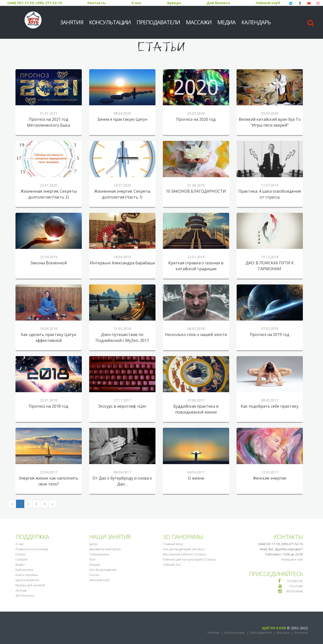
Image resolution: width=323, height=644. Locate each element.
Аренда (174, 3)
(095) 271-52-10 (49, 3)
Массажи (199, 22)
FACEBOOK (295, 581)
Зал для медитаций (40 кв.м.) (184, 549)
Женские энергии (270, 478)
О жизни (196, 478)
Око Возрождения (103, 570)
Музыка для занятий (30, 585)
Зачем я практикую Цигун (122, 119)
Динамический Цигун (105, 549)
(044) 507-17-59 (21, 3)
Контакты (97, 3)
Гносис (94, 575)
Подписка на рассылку (32, 549)
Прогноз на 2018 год (49, 406)
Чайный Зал (172, 565)
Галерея (21, 559)
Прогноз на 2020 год (196, 119)
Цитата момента (27, 580)
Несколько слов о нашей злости (196, 335)
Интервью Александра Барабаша (122, 263)
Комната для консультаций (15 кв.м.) (189, 559)
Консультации (110, 22)
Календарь (256, 22)
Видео (20, 565)
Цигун (93, 544)
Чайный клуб (268, 3)
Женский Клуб (99, 580)
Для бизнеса (218, 3)
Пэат (92, 559)
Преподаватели (158, 22)
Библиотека (24, 570)
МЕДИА (226, 22)
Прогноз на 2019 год (270, 335)
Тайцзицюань (99, 554)
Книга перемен (27, 575)
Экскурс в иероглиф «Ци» (122, 406)
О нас (136, 3)
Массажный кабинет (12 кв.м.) (184, 554)
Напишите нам (292, 559)
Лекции (95, 565)
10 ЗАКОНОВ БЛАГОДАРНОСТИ (196, 191)
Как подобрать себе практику (270, 406)
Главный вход (173, 544)
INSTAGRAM (295, 591)
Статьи (20, 554)
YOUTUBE (296, 586)
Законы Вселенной (49, 263)
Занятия (72, 22)
